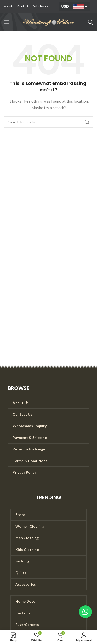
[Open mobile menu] (6, 22)
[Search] (91, 22)
